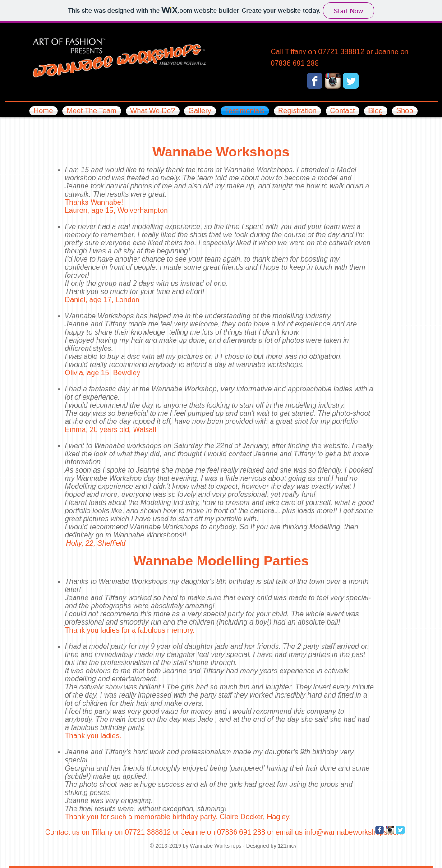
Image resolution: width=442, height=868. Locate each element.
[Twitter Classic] (351, 81)
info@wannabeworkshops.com (354, 832)
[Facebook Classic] (315, 81)
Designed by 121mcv (272, 846)
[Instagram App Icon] (333, 81)
